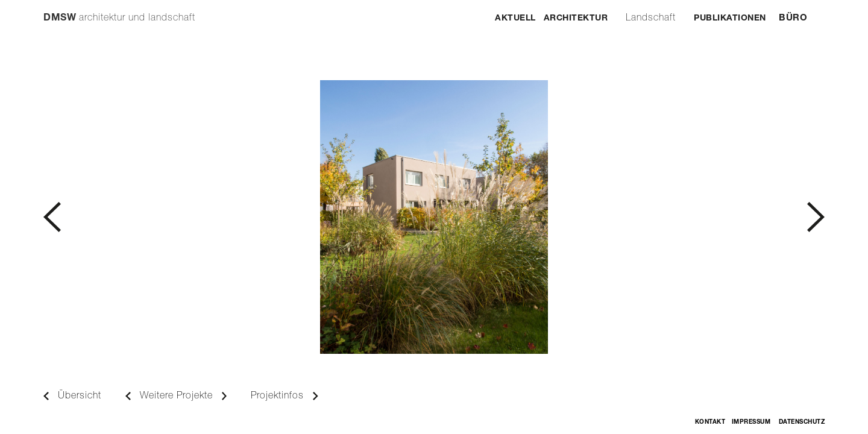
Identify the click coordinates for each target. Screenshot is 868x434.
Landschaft (651, 19)
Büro (793, 18)
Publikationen (730, 19)
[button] (239, 217)
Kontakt (710, 423)
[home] (119, 13)
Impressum (751, 423)
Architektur (576, 19)
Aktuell (515, 19)
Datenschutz (802, 423)
